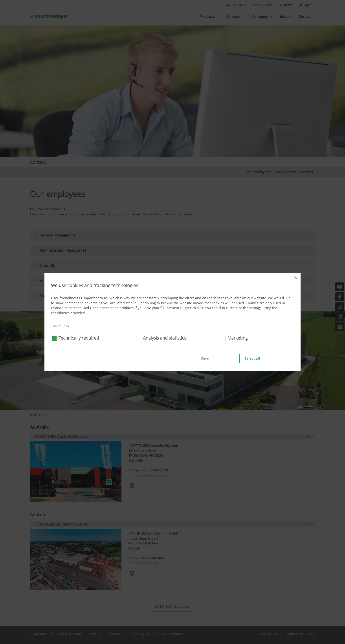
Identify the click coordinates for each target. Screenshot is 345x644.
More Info (61, 326)
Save (205, 358)
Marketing (238, 338)
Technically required (79, 338)
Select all (252, 358)
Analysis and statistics (165, 338)
